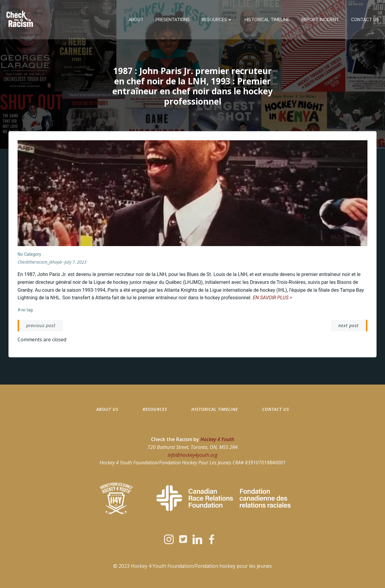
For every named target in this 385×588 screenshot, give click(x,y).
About (136, 20)
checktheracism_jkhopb (40, 262)
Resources (217, 20)
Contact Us (365, 20)
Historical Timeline (267, 20)
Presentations (173, 20)
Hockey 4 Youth (217, 439)
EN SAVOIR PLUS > (272, 298)
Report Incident (320, 20)
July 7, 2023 (76, 262)
